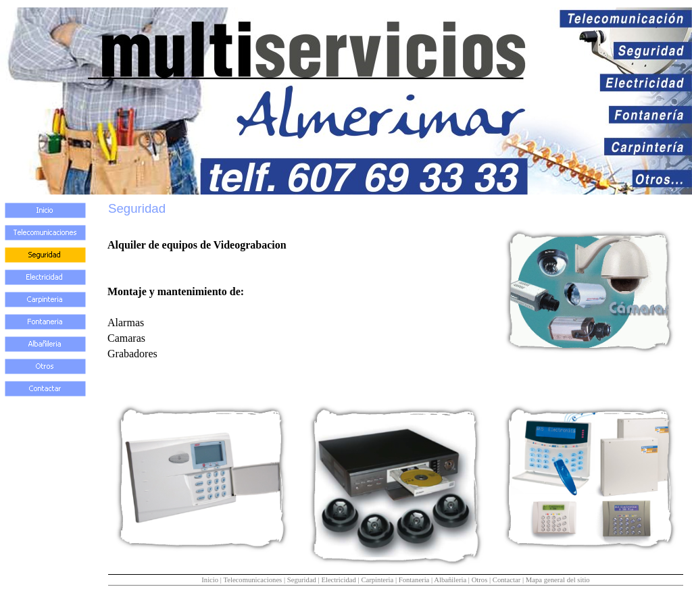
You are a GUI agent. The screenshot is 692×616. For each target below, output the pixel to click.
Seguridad (302, 580)
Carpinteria (377, 580)
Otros (480, 580)
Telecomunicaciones (252, 580)
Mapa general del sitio (558, 580)
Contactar (506, 580)
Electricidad (338, 580)
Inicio (210, 580)
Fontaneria (414, 580)
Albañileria (450, 580)
